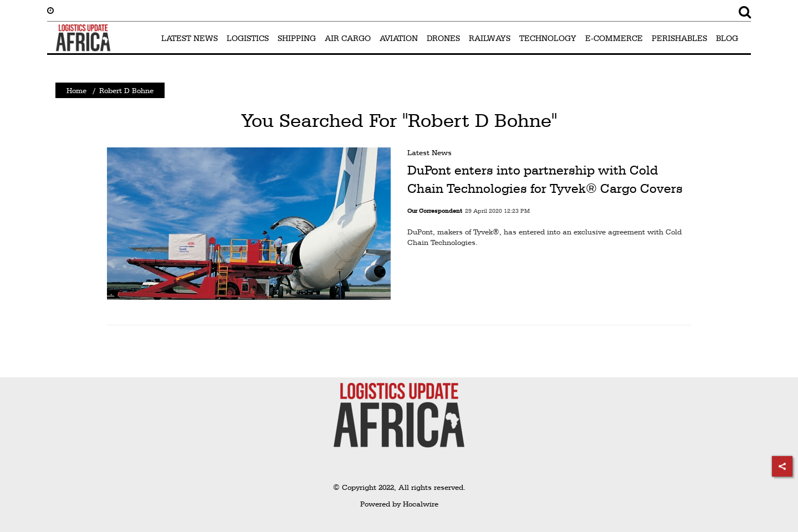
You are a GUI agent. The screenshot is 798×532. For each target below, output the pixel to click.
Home (76, 90)
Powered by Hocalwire (399, 504)
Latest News (429, 152)
